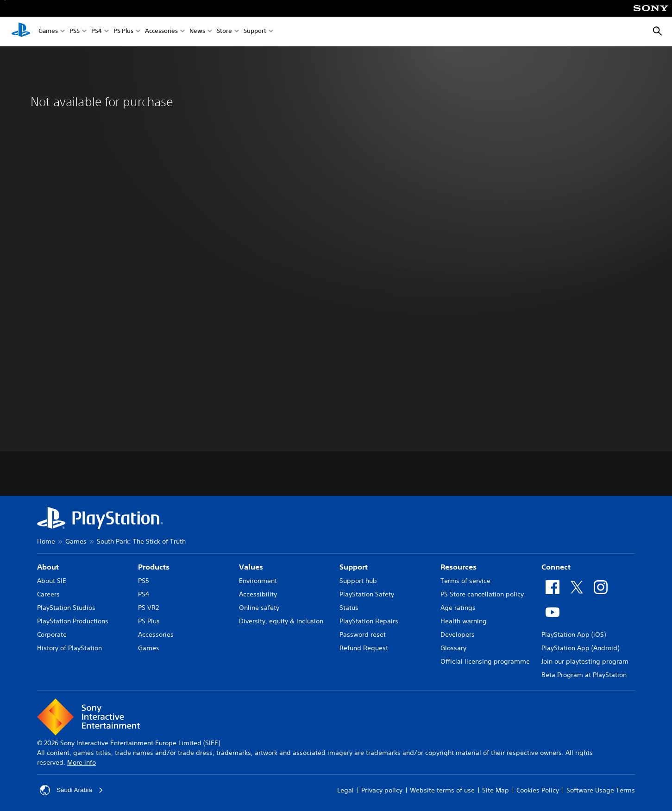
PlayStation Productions (73, 621)
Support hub (358, 581)
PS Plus (123, 32)
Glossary (453, 648)
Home (46, 541)
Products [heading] (154, 567)
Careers (48, 594)
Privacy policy (382, 790)
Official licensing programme (485, 661)
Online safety (259, 608)
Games (48, 32)
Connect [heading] (556, 567)
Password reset (363, 634)
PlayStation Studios (66, 608)
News (197, 32)
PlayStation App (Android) (580, 648)
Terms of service (465, 581)
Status (349, 608)
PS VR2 (148, 608)
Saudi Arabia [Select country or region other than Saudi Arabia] (72, 790)
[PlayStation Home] (21, 32)
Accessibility (258, 594)
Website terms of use (442, 790)
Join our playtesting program (585, 661)
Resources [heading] (458, 567)
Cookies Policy (538, 790)
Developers (458, 634)
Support (255, 32)
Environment (258, 581)
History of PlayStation (69, 648)
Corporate (52, 634)
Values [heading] (251, 567)
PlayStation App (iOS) (574, 634)
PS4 (97, 32)
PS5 (75, 32)
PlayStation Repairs (369, 621)
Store (224, 32)
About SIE (52, 581)
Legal (345, 790)
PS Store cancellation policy (482, 594)
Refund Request (364, 648)
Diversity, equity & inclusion (281, 621)
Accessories (161, 32)
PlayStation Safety (367, 594)
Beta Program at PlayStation (584, 675)
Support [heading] (354, 567)
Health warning (464, 621)
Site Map (496, 790)
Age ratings (458, 608)
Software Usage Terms (601, 790)
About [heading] (48, 567)
